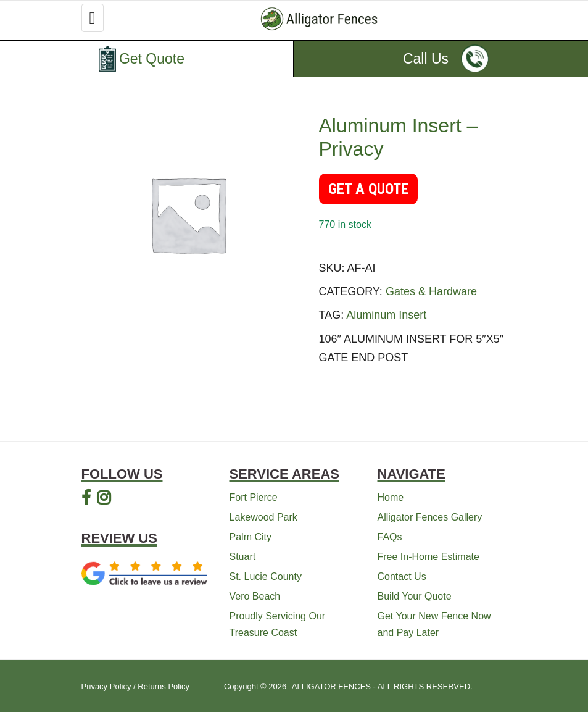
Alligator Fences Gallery (430, 517)
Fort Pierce (254, 497)
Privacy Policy (106, 686)
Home (391, 497)
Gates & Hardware (431, 291)
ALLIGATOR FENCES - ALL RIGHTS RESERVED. (382, 686)
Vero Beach (255, 596)
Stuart (243, 557)
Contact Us (402, 576)
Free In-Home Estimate (429, 557)
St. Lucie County (266, 576)
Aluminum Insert (386, 315)
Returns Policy (164, 686)
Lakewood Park (263, 517)
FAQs (390, 537)
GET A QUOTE (368, 189)
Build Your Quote (415, 596)
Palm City (251, 537)
